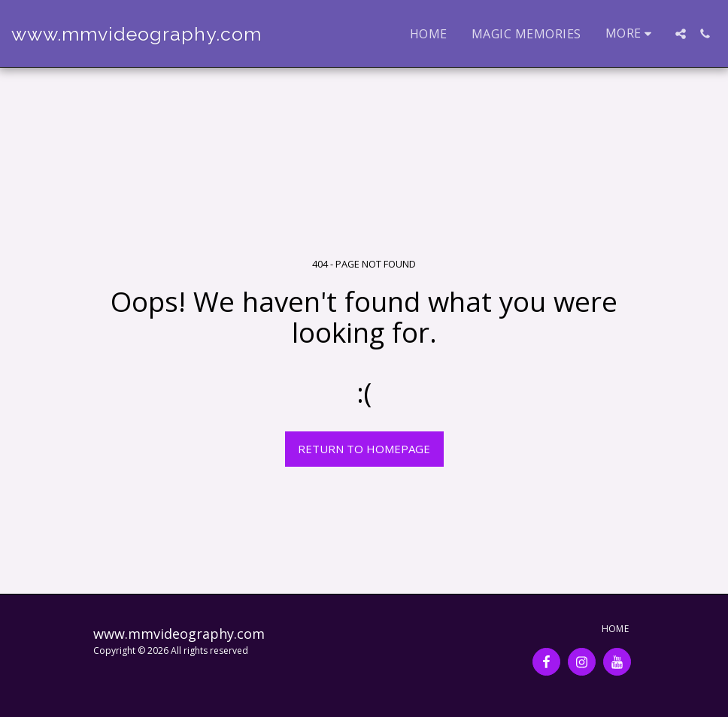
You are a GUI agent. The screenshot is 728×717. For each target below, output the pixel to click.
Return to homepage (364, 449)
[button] (681, 34)
